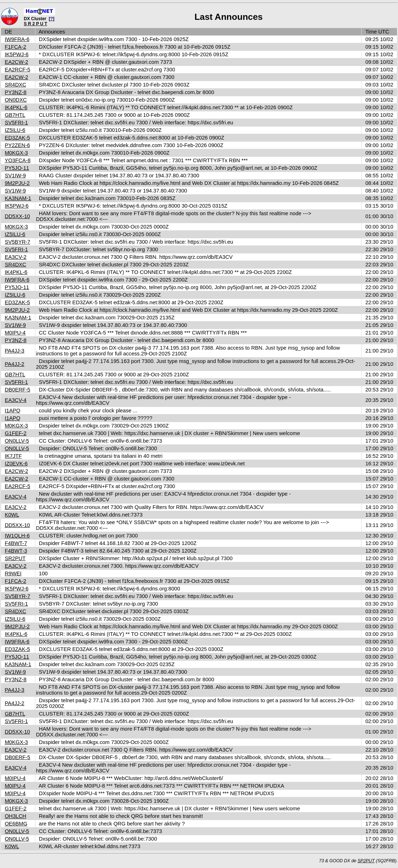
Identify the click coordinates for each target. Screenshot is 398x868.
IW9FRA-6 (17, 39)
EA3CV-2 (16, 257)
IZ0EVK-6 (16, 464)
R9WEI (13, 573)
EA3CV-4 (16, 400)
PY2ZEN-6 (17, 145)
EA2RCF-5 (17, 70)
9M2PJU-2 (17, 183)
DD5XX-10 (17, 216)
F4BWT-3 (16, 551)
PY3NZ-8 (16, 92)
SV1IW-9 (15, 176)
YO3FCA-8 (18, 160)
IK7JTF (13, 456)
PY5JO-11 (17, 168)
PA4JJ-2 (14, 364)
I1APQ (12, 411)
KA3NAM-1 (18, 198)
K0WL (12, 515)
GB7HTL (15, 115)
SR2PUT (15, 558)
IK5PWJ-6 (17, 54)
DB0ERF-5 (17, 390)
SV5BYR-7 (17, 242)
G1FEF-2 (16, 433)
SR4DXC (15, 85)
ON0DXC (16, 100)
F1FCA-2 (15, 47)
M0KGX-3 (16, 153)
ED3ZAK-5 (17, 138)
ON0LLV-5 (17, 441)
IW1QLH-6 (17, 536)
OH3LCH (15, 816)
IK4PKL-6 (16, 107)
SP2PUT (366, 861)
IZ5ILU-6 (15, 130)
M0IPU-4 (15, 333)
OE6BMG (16, 824)
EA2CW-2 (16, 62)
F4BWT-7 (16, 543)
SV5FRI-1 (16, 123)
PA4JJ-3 (14, 351)
